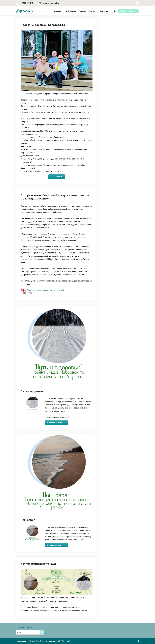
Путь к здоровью (32, 391)
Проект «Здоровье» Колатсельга (43, 25)
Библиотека (71, 11)
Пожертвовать (129, 11)
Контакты (104, 11)
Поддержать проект (56, 423)
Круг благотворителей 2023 (39, 564)
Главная (58, 11)
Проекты (83, 11)
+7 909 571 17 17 (25, 3)
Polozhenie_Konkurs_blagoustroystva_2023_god (45, 290)
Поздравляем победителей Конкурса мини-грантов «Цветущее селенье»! (55, 197)
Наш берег (28, 520)
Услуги (92, 11)
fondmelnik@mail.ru (49, 3)
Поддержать (57, 177)
